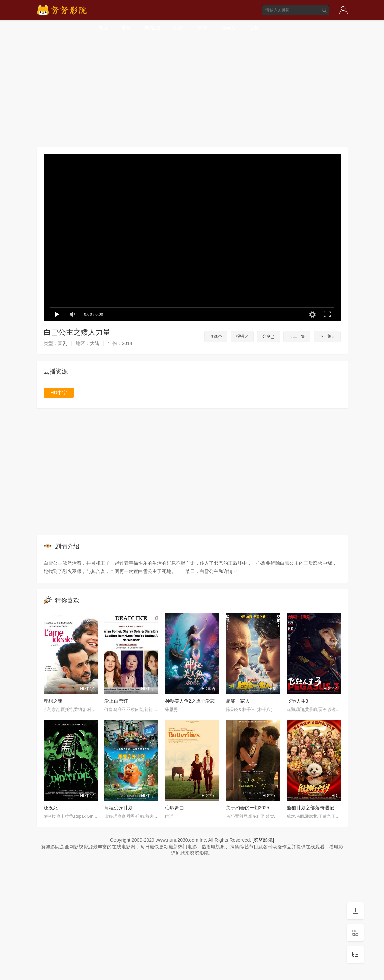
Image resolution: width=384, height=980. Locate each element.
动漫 (202, 28)
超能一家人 (238, 701)
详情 (231, 571)
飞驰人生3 (298, 701)
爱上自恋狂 (116, 701)
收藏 (216, 336)
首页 (103, 28)
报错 (242, 336)
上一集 (297, 336)
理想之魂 (53, 701)
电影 (126, 28)
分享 (268, 336)
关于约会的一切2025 (248, 808)
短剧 (255, 28)
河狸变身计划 (119, 808)
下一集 (327, 336)
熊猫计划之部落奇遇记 (310, 808)
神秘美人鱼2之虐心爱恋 (190, 701)
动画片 (228, 28)
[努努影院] (263, 840)
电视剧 (152, 28)
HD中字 (59, 393)
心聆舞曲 (175, 808)
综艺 (179, 28)
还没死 (51, 808)
